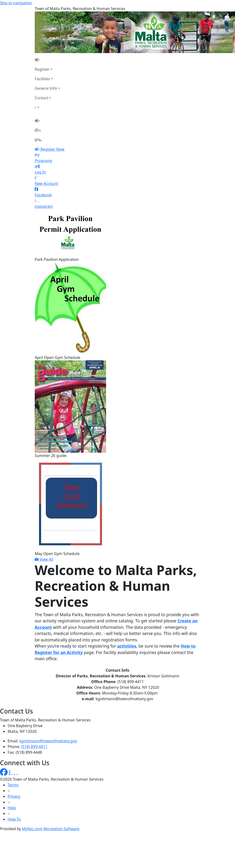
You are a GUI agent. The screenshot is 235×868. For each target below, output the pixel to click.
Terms (13, 785)
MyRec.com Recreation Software (51, 829)
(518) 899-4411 (34, 747)
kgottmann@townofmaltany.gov (48, 741)
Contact (42, 98)
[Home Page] (47, 60)
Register (42, 69)
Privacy (14, 796)
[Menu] (38, 140)
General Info (46, 88)
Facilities (42, 79)
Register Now (52, 149)
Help (12, 808)
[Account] (47, 107)
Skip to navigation (16, 3)
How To (14, 819)
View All (44, 559)
